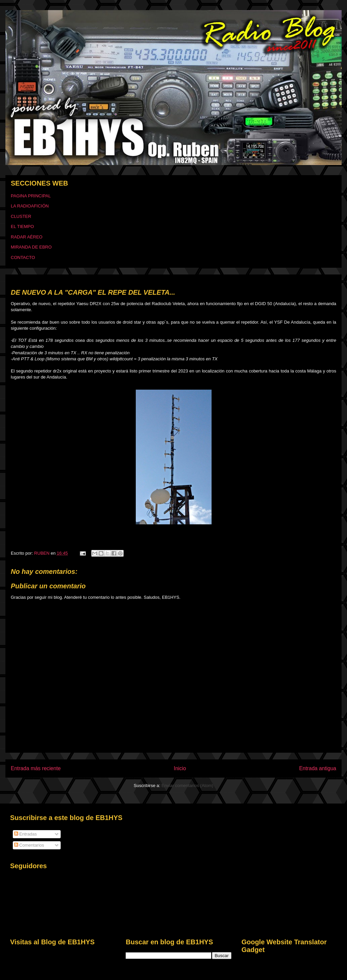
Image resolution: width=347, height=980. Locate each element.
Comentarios (29, 845)
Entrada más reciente (36, 768)
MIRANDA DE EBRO (31, 247)
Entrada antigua (318, 768)
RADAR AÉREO (27, 237)
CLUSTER (21, 216)
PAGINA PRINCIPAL (31, 196)
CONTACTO (23, 257)
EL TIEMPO (22, 226)
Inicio (180, 768)
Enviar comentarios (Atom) (187, 786)
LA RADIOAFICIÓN (30, 206)
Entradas (26, 834)
